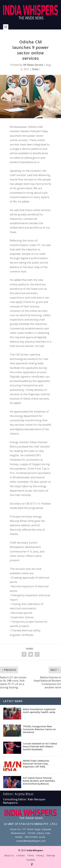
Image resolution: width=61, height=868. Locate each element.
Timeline (30, 860)
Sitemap (51, 855)
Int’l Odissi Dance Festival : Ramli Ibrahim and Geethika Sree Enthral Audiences (39, 781)
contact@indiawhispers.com (31, 841)
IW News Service (33, 65)
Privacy (40, 855)
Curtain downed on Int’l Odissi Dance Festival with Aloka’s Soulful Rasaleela (40, 746)
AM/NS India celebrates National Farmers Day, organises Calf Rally (36, 764)
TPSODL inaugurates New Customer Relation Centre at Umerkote (39, 729)
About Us (9, 855)
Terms (31, 855)
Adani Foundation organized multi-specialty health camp (39, 711)
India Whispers (35, 850)
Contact (21, 855)
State (35, 69)
